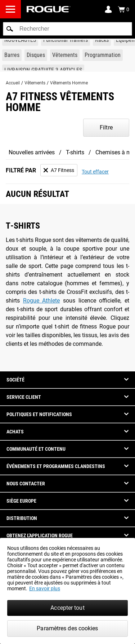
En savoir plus (45, 588)
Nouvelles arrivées (32, 152)
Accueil (13, 83)
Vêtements (35, 83)
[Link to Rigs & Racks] (102, 40)
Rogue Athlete (42, 301)
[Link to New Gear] (20, 40)
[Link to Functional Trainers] (66, 40)
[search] (67, 29)
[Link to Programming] (103, 55)
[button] (10, 29)
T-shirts (75, 152)
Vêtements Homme (69, 83)
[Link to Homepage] (49, 9)
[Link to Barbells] (12, 55)
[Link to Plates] (36, 55)
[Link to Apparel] (65, 55)
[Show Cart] (123, 9)
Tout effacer (95, 172)
